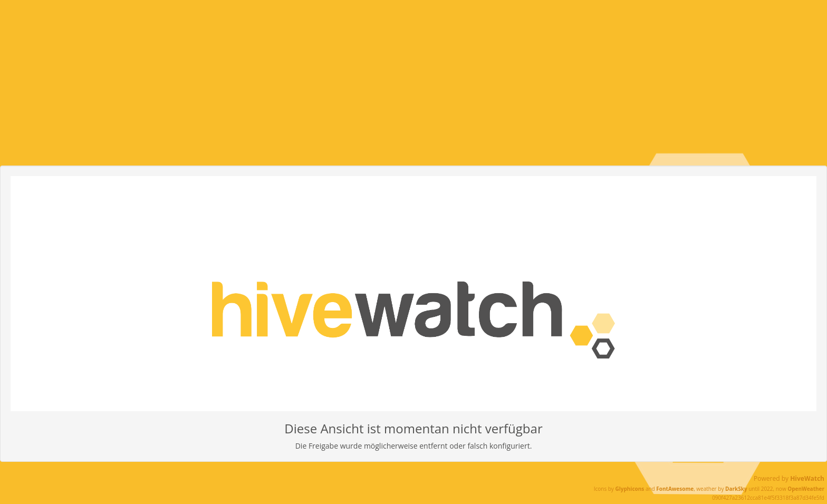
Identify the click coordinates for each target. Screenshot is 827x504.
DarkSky (736, 489)
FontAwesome (675, 489)
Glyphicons (629, 489)
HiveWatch (807, 478)
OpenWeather (806, 489)
